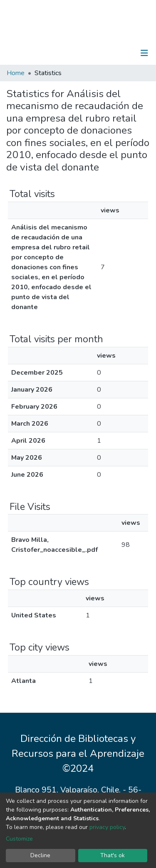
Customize (19, 839)
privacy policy (107, 827)
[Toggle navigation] (144, 53)
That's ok (113, 855)
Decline (40, 855)
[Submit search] (101, 53)
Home (16, 73)
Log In (118, 53)
